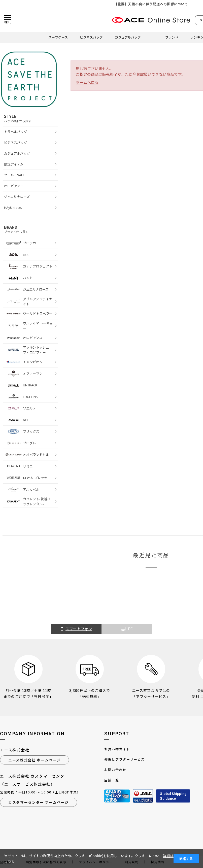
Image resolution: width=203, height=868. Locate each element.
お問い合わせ (115, 770)
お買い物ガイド (117, 749)
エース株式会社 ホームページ (35, 760)
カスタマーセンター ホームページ (39, 802)
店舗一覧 (112, 780)
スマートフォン (76, 629)
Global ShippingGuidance (173, 796)
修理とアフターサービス (124, 759)
